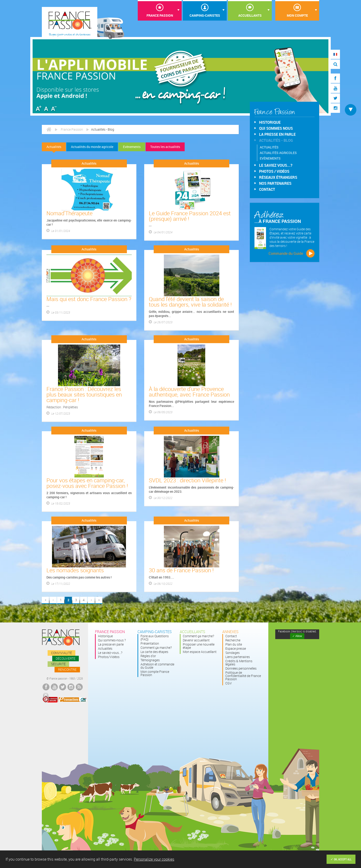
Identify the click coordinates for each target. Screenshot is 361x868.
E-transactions (73, 699)
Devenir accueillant (196, 640)
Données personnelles (241, 668)
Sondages (233, 653)
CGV (229, 683)
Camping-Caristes (205, 15)
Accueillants (250, 15)
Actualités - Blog (276, 140)
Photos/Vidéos (109, 657)
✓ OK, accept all (341, 859)
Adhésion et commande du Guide (157, 666)
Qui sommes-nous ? (112, 640)
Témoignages (150, 660)
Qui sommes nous (276, 128)
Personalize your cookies (154, 859)
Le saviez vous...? (276, 165)
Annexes (230, 632)
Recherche (233, 640)
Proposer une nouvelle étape (199, 646)
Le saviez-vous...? (110, 653)
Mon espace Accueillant (200, 652)
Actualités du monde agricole (92, 147)
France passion (61, 637)
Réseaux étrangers (278, 177)
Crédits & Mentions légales (239, 663)
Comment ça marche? (156, 648)
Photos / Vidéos (274, 171)
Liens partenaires (238, 657)
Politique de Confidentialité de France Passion (243, 676)
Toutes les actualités (165, 147)
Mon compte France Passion (155, 673)
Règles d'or (148, 656)
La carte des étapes (154, 652)
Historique (270, 122)
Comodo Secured (50, 698)
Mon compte (297, 15)
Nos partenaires (275, 183)
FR (335, 54)
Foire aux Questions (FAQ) (155, 638)
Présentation (150, 643)
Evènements (132, 147)
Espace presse (236, 649)
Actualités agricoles (278, 153)
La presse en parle (277, 134)
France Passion (160, 15)
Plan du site (234, 644)
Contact (267, 189)
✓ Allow (297, 636)
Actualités (54, 147)
